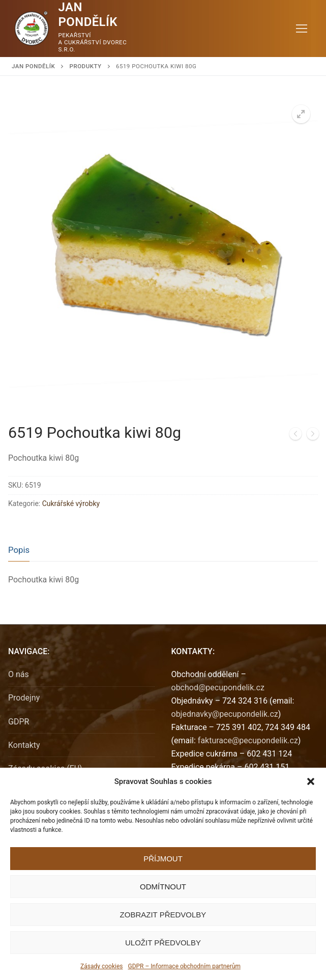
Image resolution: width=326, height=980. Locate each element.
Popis (19, 550)
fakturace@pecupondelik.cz (248, 740)
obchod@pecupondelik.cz (218, 688)
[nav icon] (302, 29)
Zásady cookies (101, 966)
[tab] (19, 550)
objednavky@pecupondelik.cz (225, 714)
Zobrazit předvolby (163, 915)
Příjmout (163, 859)
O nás (19, 674)
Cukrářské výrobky (71, 503)
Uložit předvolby (163, 943)
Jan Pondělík (88, 15)
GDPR (19, 722)
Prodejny (24, 698)
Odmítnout (163, 887)
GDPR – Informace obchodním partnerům (184, 966)
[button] (311, 781)
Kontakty (24, 745)
